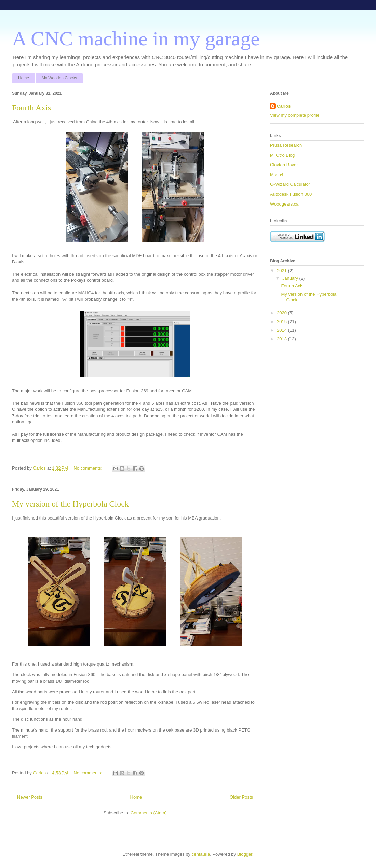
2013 (283, 339)
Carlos (284, 106)
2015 (283, 322)
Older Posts (241, 797)
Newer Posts (30, 797)
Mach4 (277, 175)
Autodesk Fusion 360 (291, 194)
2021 (283, 271)
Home (24, 78)
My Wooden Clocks (59, 78)
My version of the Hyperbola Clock (70, 504)
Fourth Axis (31, 108)
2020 (283, 313)
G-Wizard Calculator (290, 184)
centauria (201, 854)
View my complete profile (295, 115)
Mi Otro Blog (282, 155)
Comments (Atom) (149, 813)
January (291, 278)
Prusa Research (286, 145)
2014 (283, 330)
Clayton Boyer (284, 165)
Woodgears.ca (284, 204)
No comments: (88, 468)
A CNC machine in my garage (136, 39)
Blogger (245, 854)
